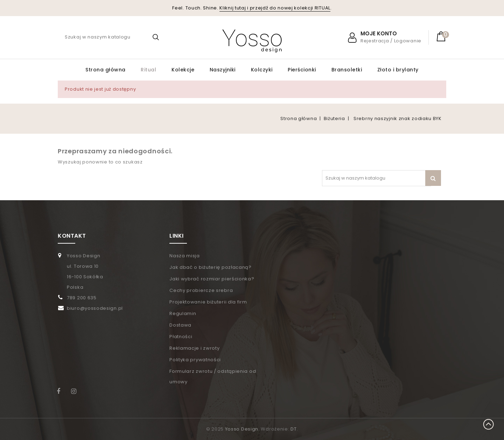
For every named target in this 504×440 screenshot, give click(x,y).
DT (293, 429)
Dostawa (180, 325)
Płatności (181, 337)
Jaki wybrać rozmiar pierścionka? (212, 279)
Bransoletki (347, 70)
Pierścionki (302, 70)
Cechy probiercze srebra (201, 290)
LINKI (177, 236)
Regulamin (183, 313)
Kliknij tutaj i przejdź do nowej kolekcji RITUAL (275, 8)
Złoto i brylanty (398, 70)
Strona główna (106, 70)
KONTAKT (72, 236)
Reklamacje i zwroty (194, 348)
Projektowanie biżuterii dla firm (208, 302)
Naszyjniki (223, 70)
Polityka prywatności (195, 360)
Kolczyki (262, 70)
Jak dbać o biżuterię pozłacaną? (211, 267)
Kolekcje (183, 70)
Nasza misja (185, 256)
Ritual (148, 70)
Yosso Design (242, 429)
